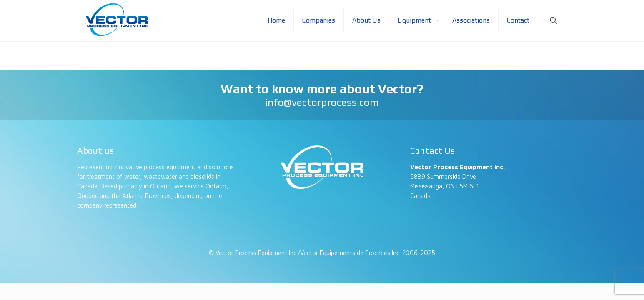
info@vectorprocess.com (322, 102)
